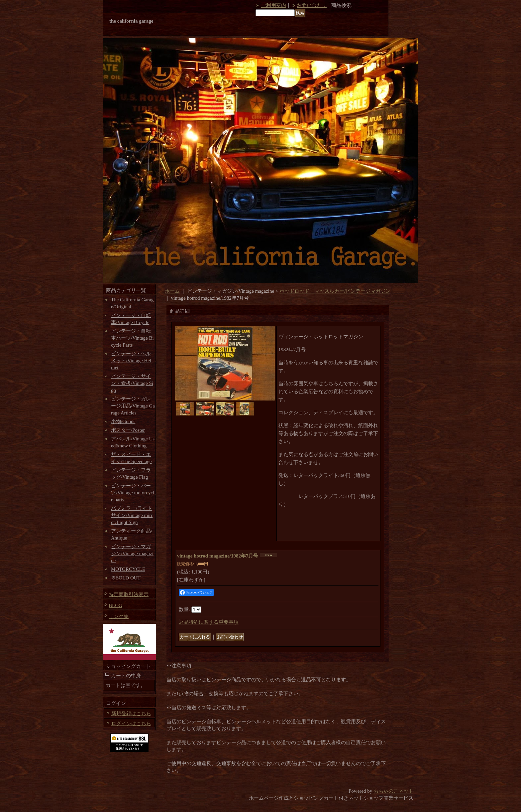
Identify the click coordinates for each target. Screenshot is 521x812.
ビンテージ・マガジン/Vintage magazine (132, 554)
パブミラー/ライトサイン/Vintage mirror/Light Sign (132, 515)
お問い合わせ (312, 5)
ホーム (172, 291)
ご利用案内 (274, 5)
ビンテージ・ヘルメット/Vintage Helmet (131, 361)
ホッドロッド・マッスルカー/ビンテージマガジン (335, 291)
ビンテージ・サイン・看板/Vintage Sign (132, 383)
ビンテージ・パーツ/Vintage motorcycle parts (133, 493)
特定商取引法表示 (129, 594)
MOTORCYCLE (128, 569)
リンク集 (119, 616)
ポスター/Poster (128, 430)
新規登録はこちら (131, 714)
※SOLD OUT (126, 578)
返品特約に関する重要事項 (209, 622)
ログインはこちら (131, 724)
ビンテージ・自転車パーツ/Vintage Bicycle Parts (132, 338)
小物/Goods (123, 421)
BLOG (115, 605)
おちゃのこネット (393, 791)
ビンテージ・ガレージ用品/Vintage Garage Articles (133, 406)
